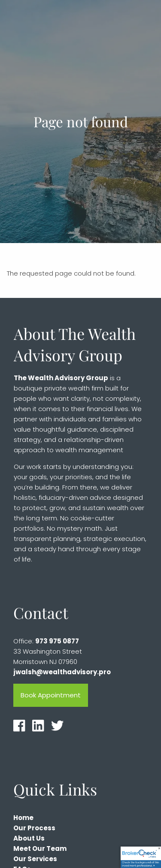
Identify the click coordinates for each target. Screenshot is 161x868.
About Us (29, 839)
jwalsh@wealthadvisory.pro (62, 672)
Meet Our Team (40, 849)
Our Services (35, 859)
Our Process (34, 828)
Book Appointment (51, 695)
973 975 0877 (57, 641)
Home (23, 818)
